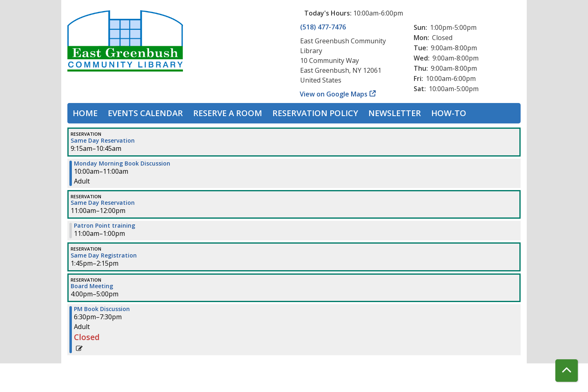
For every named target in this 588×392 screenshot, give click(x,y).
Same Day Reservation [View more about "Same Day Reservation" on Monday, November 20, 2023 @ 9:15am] (103, 141)
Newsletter (395, 113)
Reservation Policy (315, 113)
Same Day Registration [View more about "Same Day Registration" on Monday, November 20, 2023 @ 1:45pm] (104, 255)
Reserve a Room (228, 113)
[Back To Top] (567, 371)
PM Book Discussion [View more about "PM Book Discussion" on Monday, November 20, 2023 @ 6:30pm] (102, 309)
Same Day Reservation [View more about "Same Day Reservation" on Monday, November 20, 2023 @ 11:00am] (103, 203)
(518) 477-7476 (323, 27)
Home (85, 113)
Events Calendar (145, 113)
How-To (449, 113)
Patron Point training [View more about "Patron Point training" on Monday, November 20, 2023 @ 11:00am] (105, 226)
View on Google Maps (334, 94)
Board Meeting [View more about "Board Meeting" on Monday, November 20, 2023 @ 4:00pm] (92, 286)
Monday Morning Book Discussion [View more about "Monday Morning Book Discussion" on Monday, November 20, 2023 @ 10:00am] (122, 164)
